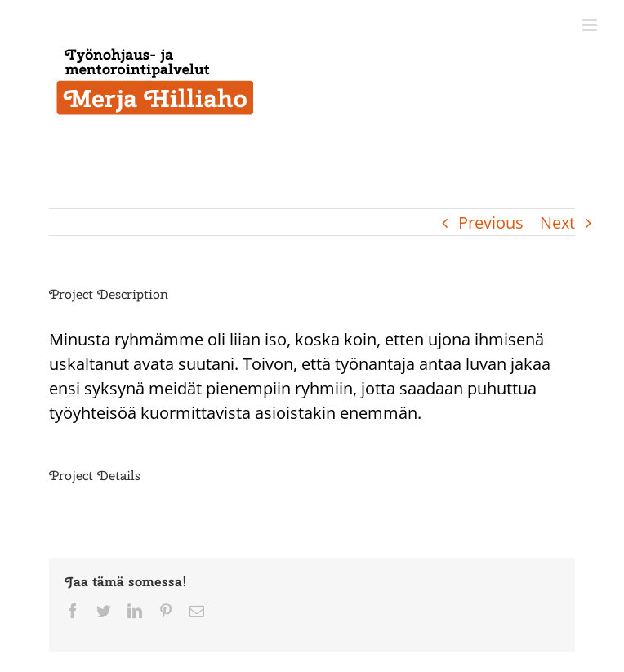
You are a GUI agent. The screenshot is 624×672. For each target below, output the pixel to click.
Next (557, 223)
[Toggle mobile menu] (591, 25)
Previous (491, 223)
